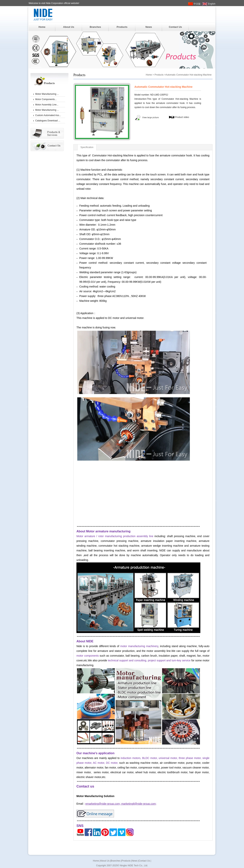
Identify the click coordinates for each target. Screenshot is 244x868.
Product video (179, 117)
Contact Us (175, 27)
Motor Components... (46, 99)
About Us (69, 27)
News (149, 27)
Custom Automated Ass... (48, 115)
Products (122, 27)
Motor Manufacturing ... (47, 94)
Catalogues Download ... (48, 121)
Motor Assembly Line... (47, 105)
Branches (95, 27)
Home (42, 27)
